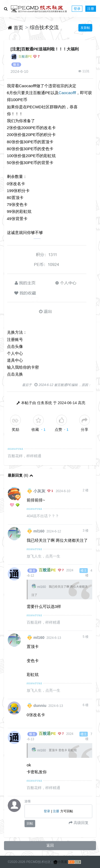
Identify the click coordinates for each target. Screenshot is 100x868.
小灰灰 (39, 491)
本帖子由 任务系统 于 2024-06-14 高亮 (53, 403)
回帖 (30, 823)
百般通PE (25, 57)
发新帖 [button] (85, 28)
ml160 (39, 531)
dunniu (40, 706)
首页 (15, 28)
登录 (77, 9)
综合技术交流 (44, 27)
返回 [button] (50, 845)
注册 (91, 9)
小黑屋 (60, 862)
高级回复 (81, 823)
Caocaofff (67, 93)
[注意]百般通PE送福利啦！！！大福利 (45, 49)
